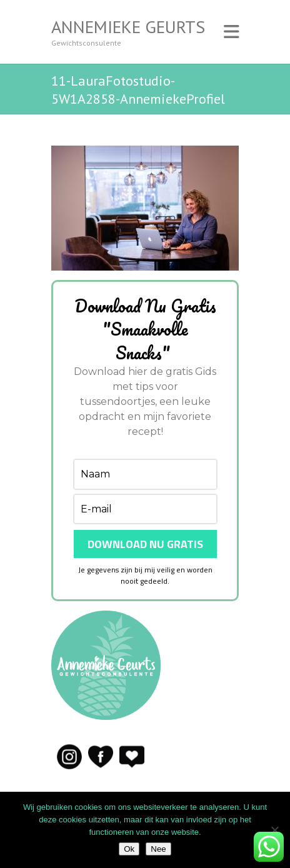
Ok (129, 849)
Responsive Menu (231, 32)
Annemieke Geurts (128, 27)
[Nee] (274, 830)
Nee (158, 849)
